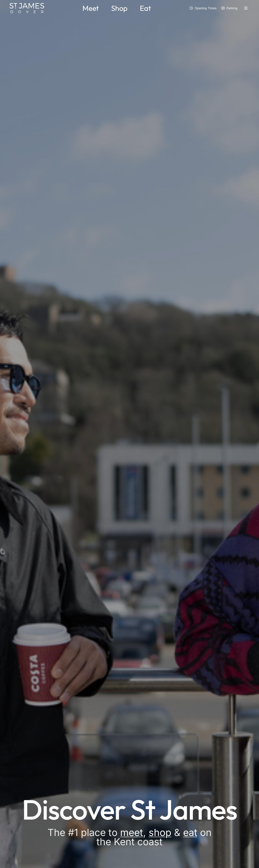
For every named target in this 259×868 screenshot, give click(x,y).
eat (190, 832)
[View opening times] (203, 8)
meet (132, 832)
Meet (91, 8)
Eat (145, 8)
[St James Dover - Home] (27, 8)
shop (160, 832)
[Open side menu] (246, 8)
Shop (119, 8)
